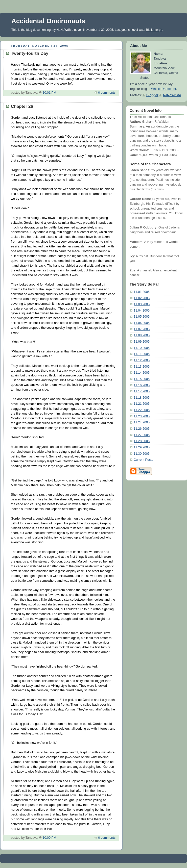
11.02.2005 (142, 298)
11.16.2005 (142, 385)
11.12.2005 (142, 360)
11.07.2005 (142, 329)
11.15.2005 (142, 379)
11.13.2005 (142, 367)
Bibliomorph (154, 30)
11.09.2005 (142, 342)
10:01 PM (49, 93)
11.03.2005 (142, 304)
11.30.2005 (142, 454)
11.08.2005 (142, 335)
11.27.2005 (142, 435)
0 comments (107, 93)
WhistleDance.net (164, 89)
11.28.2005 (142, 441)
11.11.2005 (142, 354)
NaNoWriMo (172, 95)
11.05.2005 (142, 317)
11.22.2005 (142, 410)
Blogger (152, 95)
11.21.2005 (142, 404)
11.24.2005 (142, 422)
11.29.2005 (142, 447)
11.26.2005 (142, 429)
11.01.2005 (142, 292)
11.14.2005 (142, 373)
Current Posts (143, 460)
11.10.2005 (142, 348)
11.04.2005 (142, 311)
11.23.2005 (142, 416)
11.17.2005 (142, 391)
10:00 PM (49, 838)
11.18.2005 (142, 398)
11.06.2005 (142, 323)
